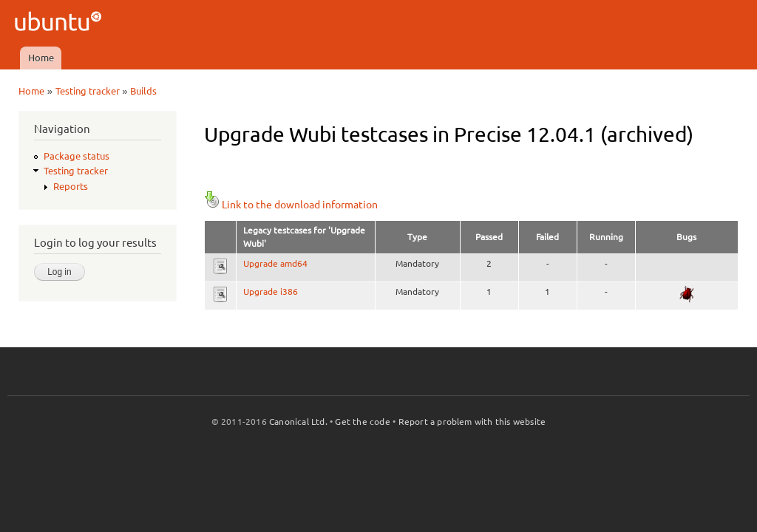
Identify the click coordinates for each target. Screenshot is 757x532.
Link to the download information (291, 205)
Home (41, 58)
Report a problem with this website (472, 422)
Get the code (362, 422)
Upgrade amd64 (275, 263)
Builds (143, 91)
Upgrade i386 (271, 291)
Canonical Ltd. (298, 422)
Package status (77, 156)
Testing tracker (88, 91)
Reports (71, 186)
